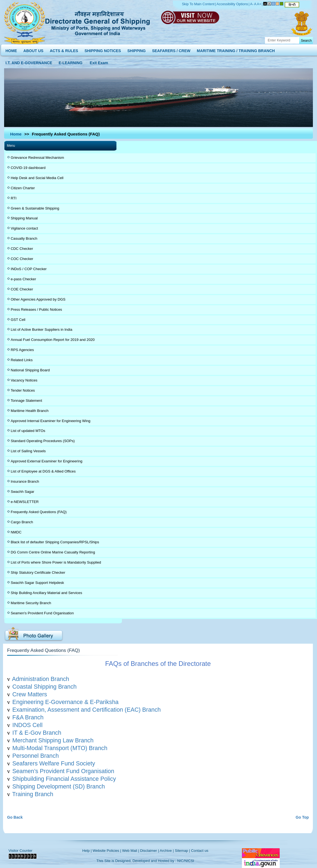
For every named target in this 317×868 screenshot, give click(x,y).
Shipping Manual (24, 218)
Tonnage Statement (26, 401)
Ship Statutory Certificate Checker (38, 572)
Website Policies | (107, 851)
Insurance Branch (25, 481)
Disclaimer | (149, 851)
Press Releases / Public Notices (36, 309)
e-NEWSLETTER (25, 502)
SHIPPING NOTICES (103, 50)
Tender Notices (23, 390)
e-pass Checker (23, 279)
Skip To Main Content (198, 4)
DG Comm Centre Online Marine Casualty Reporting (53, 552)
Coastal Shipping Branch (45, 687)
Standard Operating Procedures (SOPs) (43, 441)
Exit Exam (99, 62)
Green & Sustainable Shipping (35, 208)
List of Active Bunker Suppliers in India (42, 330)
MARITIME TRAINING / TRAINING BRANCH (236, 50)
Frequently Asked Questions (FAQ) (39, 512)
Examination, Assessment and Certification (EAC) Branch (87, 710)
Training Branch (33, 794)
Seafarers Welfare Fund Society (54, 764)
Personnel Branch (36, 756)
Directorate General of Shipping (98, 22)
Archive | (167, 851)
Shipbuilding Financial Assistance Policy (64, 779)
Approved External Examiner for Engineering (47, 461)
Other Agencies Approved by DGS (38, 299)
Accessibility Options (232, 4)
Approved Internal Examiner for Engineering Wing (51, 421)
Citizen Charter (23, 188)
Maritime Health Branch (30, 411)
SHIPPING (137, 50)
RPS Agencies (22, 350)
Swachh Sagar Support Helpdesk (37, 583)
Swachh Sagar (22, 492)
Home (16, 134)
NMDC (16, 532)
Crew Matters (30, 694)
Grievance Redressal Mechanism (37, 158)
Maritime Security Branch (31, 603)
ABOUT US (33, 50)
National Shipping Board (30, 370)
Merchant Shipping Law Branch (53, 740)
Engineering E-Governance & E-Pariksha (65, 702)
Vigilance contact (24, 228)
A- (252, 4)
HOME (11, 50)
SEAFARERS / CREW (171, 50)
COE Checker (22, 289)
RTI (14, 198)
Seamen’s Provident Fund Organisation (63, 771)
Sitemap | (182, 851)
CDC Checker (22, 249)
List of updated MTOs (28, 431)
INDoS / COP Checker (29, 269)
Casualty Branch (24, 238)
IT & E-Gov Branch (37, 733)
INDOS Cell (27, 725)
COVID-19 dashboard (28, 168)
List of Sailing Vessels (28, 451)
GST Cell (18, 320)
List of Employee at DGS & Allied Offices (43, 471)
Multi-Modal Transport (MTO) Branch (60, 748)
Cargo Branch (22, 522)
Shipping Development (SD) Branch (59, 787)
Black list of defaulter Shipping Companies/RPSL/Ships (55, 542)
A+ (259, 4)
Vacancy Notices (24, 380)
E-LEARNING (71, 62)
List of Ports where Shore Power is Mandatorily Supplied (56, 562)
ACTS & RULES (64, 50)
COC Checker (22, 259)
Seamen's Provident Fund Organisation (42, 613)
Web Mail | (131, 851)
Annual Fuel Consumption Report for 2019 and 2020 (53, 340)
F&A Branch (28, 717)
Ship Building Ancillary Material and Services (46, 593)
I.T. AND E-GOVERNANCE (29, 62)
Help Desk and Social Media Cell (37, 178)
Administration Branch (41, 679)
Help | (87, 851)
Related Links (22, 360)
